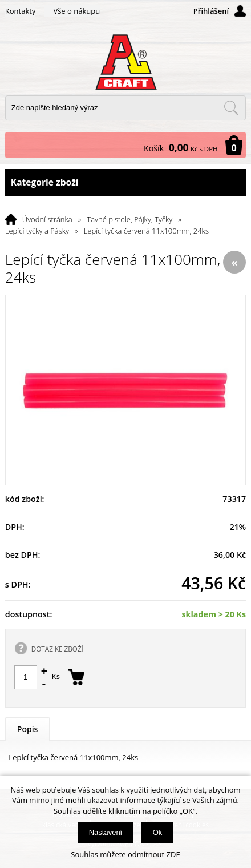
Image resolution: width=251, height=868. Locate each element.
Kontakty (21, 11)
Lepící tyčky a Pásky (37, 231)
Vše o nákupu (76, 11)
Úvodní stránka (47, 219)
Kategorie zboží (125, 182)
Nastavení (106, 832)
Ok (158, 832)
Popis (28, 729)
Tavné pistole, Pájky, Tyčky (129, 219)
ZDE (173, 854)
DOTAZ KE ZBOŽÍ (57, 649)
